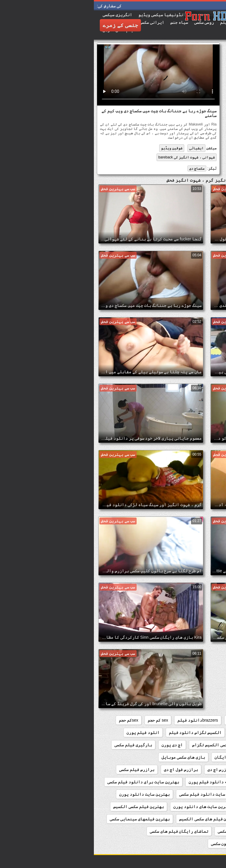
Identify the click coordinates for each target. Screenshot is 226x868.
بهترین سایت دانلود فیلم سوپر (186, 794)
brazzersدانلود (149, 720)
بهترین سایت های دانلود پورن (109, 807)
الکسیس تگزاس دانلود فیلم (102, 732)
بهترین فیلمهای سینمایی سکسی (46, 819)
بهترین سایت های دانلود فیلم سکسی (182, 807)
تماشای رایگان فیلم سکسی (149, 831)
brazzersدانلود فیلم (104, 720)
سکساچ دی (103, 168)
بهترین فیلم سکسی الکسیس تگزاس (185, 819)
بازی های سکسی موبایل (89, 757)
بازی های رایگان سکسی (195, 757)
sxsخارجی (208, 732)
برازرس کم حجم (169, 782)
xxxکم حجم (147, 732)
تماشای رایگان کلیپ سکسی (192, 844)
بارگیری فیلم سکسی (39, 745)
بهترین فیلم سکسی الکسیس (45, 807)
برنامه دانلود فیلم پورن (120, 782)
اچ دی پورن (78, 745)
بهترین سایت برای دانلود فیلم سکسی (49, 782)
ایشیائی (103, 148)
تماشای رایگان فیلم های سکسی (85, 831)
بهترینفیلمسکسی (200, 831)
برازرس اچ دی (127, 770)
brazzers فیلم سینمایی (195, 720)
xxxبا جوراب (178, 732)
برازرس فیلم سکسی (43, 770)
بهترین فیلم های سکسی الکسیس (115, 819)
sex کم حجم (64, 720)
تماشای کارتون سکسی (137, 844)
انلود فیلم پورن (49, 732)
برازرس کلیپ (205, 782)
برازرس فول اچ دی (87, 770)
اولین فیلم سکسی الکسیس (193, 745)
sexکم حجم (35, 720)
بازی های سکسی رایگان (142, 757)
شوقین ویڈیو (78, 148)
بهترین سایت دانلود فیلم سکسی (116, 794)
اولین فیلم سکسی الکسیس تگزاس (129, 745)
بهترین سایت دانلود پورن (51, 794)
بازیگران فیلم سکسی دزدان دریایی (183, 770)
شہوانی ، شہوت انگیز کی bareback (93, 157)
